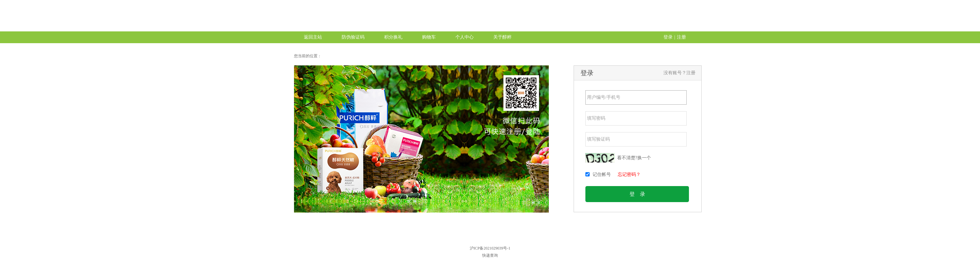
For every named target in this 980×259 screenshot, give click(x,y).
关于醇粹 (502, 37)
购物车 (429, 37)
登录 (668, 37)
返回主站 (313, 37)
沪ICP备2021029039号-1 (490, 248)
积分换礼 (393, 37)
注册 (681, 37)
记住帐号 (602, 174)
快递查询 (490, 255)
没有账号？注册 (679, 73)
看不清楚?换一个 (634, 158)
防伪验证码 (353, 37)
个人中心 (465, 37)
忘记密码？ (629, 174)
